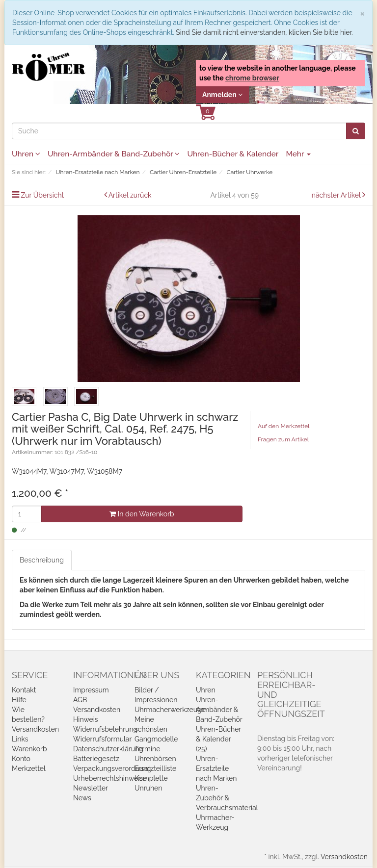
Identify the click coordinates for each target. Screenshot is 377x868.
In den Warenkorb (142, 514)
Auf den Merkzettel (283, 426)
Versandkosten (35, 729)
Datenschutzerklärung (108, 749)
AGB (80, 700)
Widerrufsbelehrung (105, 729)
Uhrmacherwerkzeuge (170, 710)
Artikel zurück (130, 195)
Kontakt (24, 690)
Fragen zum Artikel (283, 439)
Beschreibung (42, 560)
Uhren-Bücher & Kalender (233, 154)
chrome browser (252, 78)
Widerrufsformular (102, 739)
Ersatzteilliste (155, 768)
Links (20, 739)
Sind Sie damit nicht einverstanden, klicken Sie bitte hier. (264, 32)
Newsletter (91, 788)
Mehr (298, 154)
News (82, 798)
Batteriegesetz (96, 759)
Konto (21, 759)
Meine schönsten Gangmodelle (156, 729)
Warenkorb (29, 749)
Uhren (26, 154)
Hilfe (19, 700)
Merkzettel (29, 768)
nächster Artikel (337, 195)
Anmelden (222, 95)
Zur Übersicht (43, 195)
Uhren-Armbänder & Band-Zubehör (114, 154)
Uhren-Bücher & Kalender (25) (218, 739)
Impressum (91, 690)
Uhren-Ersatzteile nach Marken (216, 768)
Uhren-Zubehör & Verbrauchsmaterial (227, 798)
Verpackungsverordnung (112, 768)
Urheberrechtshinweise (110, 778)
